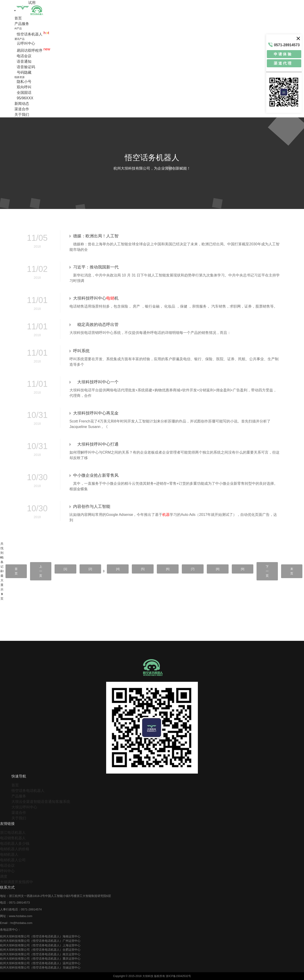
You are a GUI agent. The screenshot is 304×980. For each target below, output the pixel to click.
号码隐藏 (24, 72)
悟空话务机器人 (33, 34)
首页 (18, 18)
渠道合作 (22, 109)
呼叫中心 (7, 871)
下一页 (267, 571)
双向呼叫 (24, 87)
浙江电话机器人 (13, 832)
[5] (143, 569)
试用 (32, 3)
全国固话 (24, 93)
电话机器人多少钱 (15, 843)
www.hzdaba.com (21, 916)
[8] (218, 569)
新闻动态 (22, 104)
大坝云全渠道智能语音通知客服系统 (41, 802)
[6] (168, 569)
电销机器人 (9, 854)
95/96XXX (25, 98)
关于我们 (22, 115)
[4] (118, 569)
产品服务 (22, 24)
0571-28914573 (19, 903)
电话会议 (24, 56)
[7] (193, 569)
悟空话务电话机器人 (28, 791)
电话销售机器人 (13, 838)
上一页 (41, 571)
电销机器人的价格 (15, 849)
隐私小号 (24, 82)
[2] (90, 569)
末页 (292, 571)
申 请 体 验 (283, 54)
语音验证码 (26, 67)
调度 (4, 876)
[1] (65, 569)
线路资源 (19, 77)
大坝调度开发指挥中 (17, 882)
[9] (243, 569)
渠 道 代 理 (283, 63)
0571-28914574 (31, 909)
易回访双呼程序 (33, 50)
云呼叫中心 (26, 43)
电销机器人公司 (13, 860)
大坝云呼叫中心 (24, 807)
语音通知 (24, 61)
